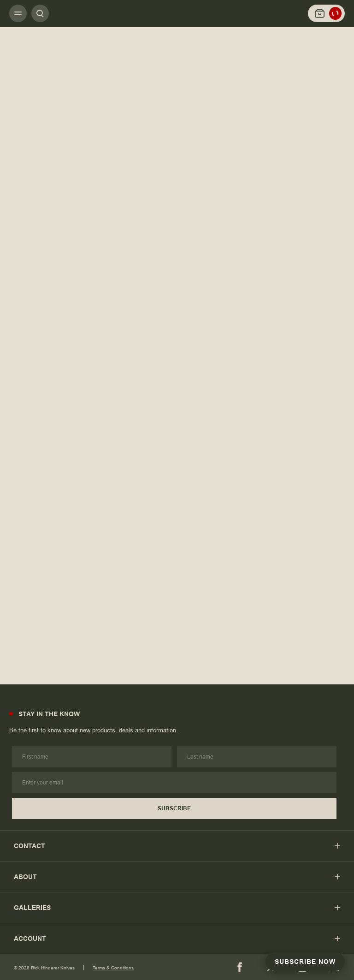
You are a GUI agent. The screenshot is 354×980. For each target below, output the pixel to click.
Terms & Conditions (113, 968)
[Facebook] (240, 967)
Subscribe (174, 808)
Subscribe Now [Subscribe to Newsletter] (305, 962)
